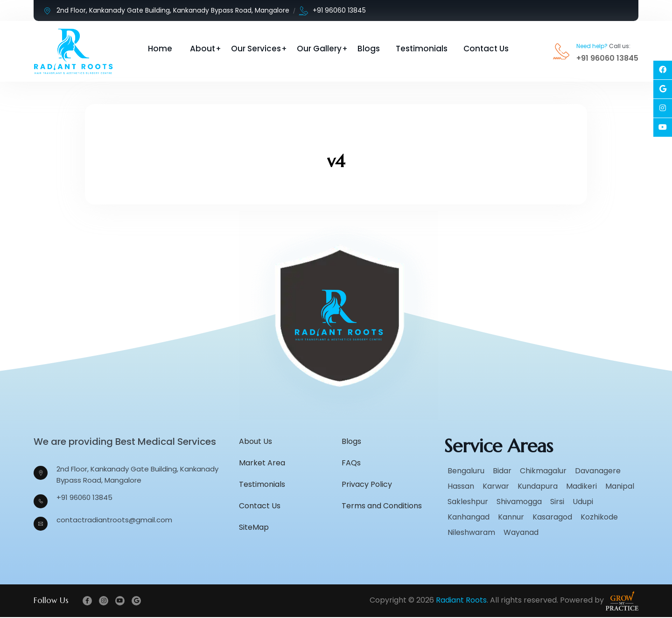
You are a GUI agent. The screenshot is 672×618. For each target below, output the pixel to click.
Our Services (256, 49)
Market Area (262, 463)
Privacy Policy (367, 485)
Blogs (369, 49)
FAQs (351, 463)
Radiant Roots (461, 601)
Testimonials (422, 49)
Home (160, 49)
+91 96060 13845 (332, 11)
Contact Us (486, 49)
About (203, 49)
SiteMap (254, 528)
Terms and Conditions (382, 506)
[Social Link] (663, 70)
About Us (255, 442)
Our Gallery (319, 49)
